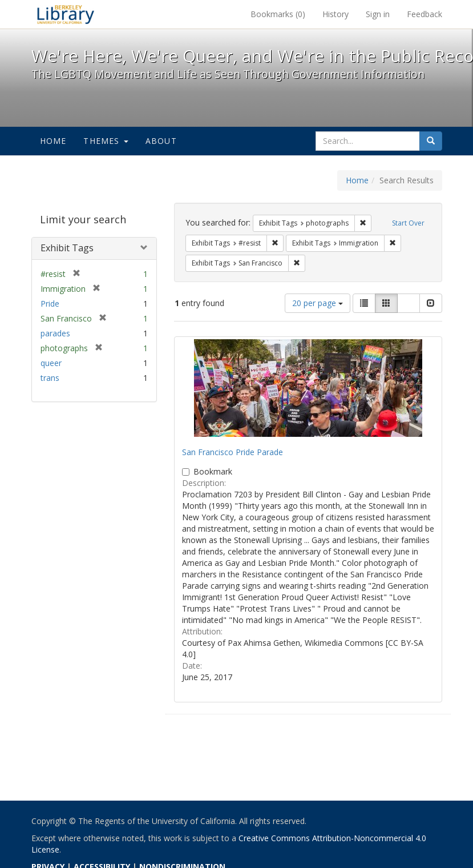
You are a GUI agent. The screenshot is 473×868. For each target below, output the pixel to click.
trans (50, 378)
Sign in (378, 14)
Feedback (425, 14)
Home (53, 141)
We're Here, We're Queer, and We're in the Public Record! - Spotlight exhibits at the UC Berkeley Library (66, 14)
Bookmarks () (278, 14)
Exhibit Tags (67, 248)
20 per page (318, 303)
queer (51, 363)
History (335, 14)
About (161, 141)
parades (55, 333)
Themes (106, 141)
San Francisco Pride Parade (233, 452)
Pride (50, 304)
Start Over (408, 223)
